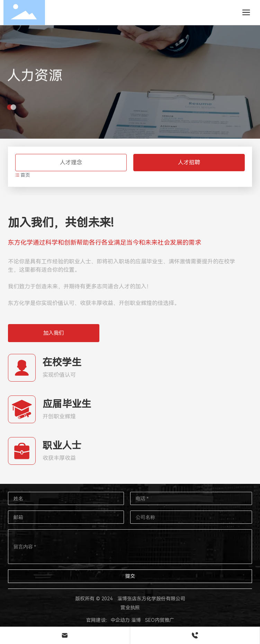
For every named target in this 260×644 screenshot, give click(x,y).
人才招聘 (189, 162)
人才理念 (71, 162)
